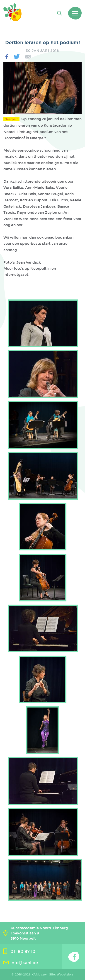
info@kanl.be (24, 963)
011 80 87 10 (23, 952)
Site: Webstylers (61, 975)
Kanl (12, 12)
